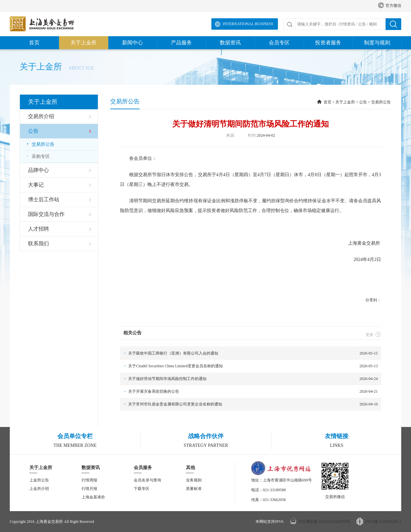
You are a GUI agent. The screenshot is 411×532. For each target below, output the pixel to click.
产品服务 (181, 43)
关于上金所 (84, 43)
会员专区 (279, 43)
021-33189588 (274, 490)
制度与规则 (377, 43)
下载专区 (142, 489)
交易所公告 (40, 144)
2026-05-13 (249, 366)
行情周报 (89, 480)
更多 (373, 335)
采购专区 (38, 156)
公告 (363, 102)
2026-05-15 (249, 353)
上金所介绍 (39, 489)
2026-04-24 (249, 379)
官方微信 (390, 6)
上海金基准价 (93, 497)
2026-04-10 (249, 404)
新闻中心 (132, 43)
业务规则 (194, 480)
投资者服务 (328, 43)
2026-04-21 (249, 392)
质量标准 (194, 489)
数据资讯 (230, 43)
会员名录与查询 (147, 480)
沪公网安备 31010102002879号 (324, 522)
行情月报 (89, 489)
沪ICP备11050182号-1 (383, 522)
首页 (34, 43)
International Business (248, 24)
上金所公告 (39, 480)
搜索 (393, 24)
